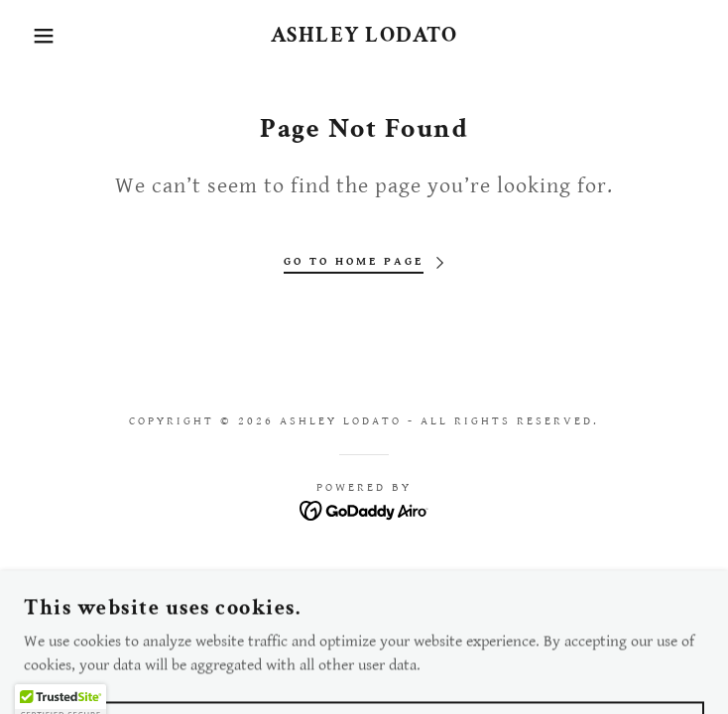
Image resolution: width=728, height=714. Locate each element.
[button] (47, 36)
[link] (364, 36)
